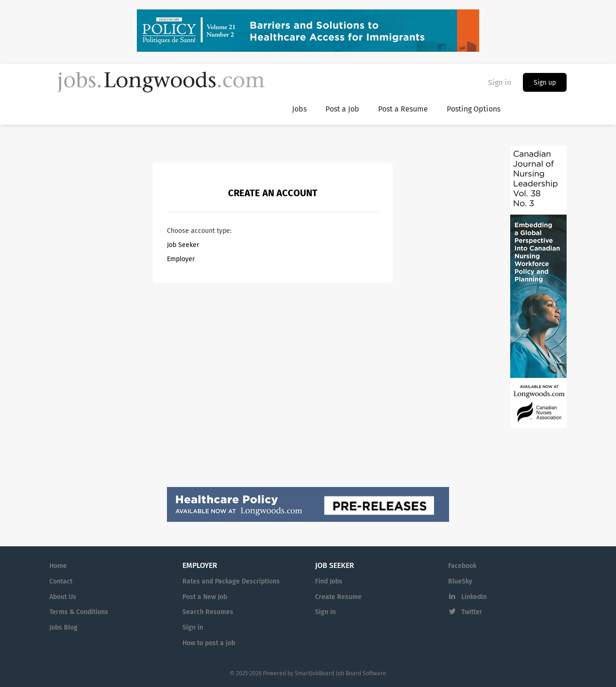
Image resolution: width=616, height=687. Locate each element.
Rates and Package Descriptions (231, 581)
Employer (181, 259)
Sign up (545, 83)
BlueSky (460, 581)
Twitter (472, 612)
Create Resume (338, 597)
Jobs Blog (63, 627)
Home (58, 566)
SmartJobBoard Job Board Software (340, 673)
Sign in (500, 83)
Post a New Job (205, 597)
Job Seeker (183, 245)
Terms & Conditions (79, 612)
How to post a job (209, 643)
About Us (63, 597)
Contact (61, 581)
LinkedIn (474, 597)
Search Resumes (208, 612)
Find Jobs (329, 581)
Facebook (462, 566)
